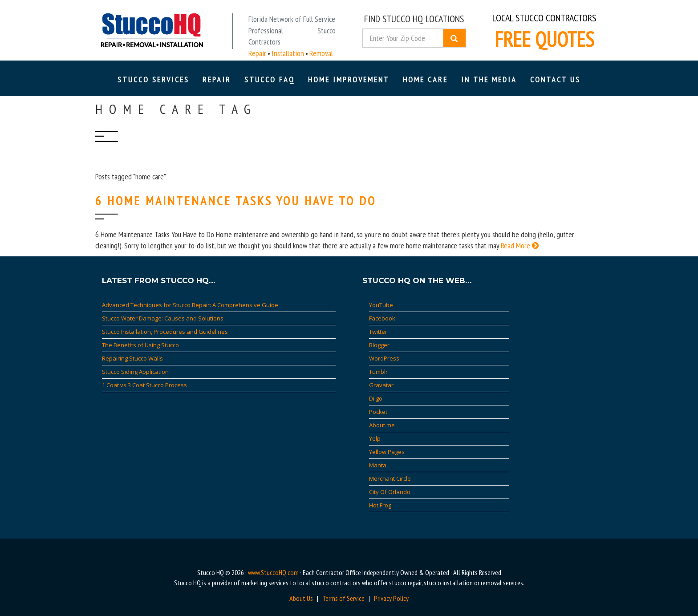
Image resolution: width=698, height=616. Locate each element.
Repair (217, 79)
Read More (520, 245)
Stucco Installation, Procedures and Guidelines (165, 332)
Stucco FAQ (270, 79)
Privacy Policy (391, 598)
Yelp (375, 438)
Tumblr (378, 372)
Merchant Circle (390, 478)
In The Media (489, 79)
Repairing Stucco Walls (132, 358)
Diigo (376, 398)
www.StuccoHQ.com (273, 572)
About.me (382, 425)
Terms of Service (343, 598)
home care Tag (176, 109)
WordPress (384, 358)
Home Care (425, 79)
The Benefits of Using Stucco (140, 345)
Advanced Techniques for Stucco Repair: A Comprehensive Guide (190, 305)
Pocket (378, 412)
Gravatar (381, 385)
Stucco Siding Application (135, 372)
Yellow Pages (387, 452)
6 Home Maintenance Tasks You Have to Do (236, 201)
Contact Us (555, 79)
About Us (301, 598)
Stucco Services (153, 79)
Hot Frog (380, 505)
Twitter (378, 332)
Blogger (379, 345)
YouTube (381, 305)
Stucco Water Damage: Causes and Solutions (163, 318)
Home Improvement (349, 79)
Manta (378, 465)
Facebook (382, 318)
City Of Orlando (390, 492)
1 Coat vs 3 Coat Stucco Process (144, 385)
